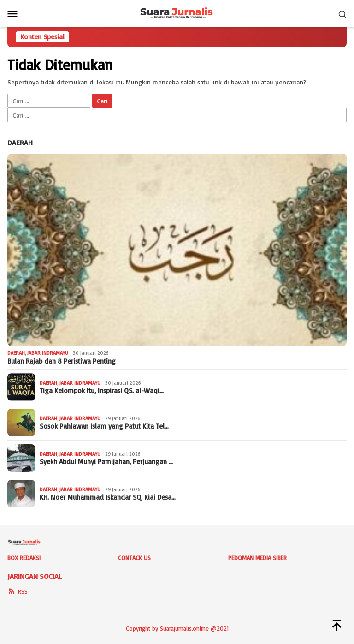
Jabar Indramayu (48, 353)
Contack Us (134, 558)
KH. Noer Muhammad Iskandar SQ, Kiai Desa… (108, 497)
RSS (18, 591)
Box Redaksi (24, 558)
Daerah (20, 143)
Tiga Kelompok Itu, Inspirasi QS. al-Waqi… (102, 391)
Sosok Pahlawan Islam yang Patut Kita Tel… (104, 426)
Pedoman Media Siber (257, 558)
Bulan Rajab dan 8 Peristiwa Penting (62, 361)
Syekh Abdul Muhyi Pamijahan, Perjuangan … (106, 462)
